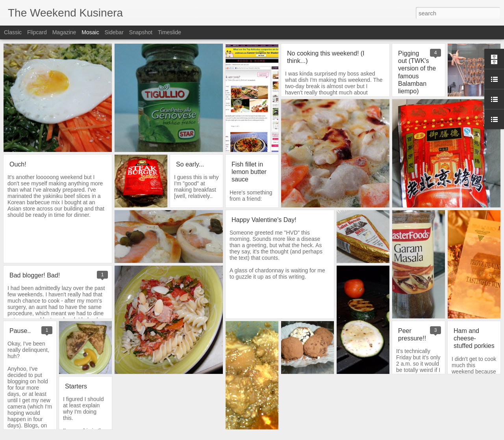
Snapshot (141, 32)
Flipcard (37, 32)
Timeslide (170, 32)
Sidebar (114, 32)
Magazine (64, 32)
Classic (13, 32)
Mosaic (90, 32)
